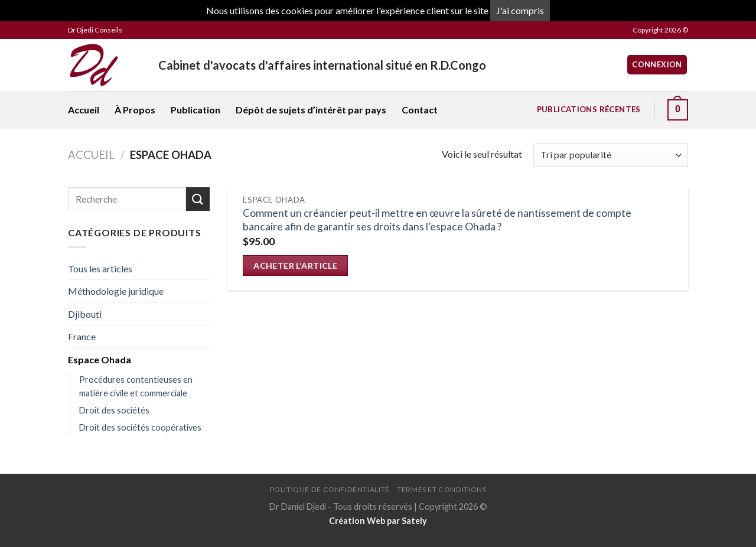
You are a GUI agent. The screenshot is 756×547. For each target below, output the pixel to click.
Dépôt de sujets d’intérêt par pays (311, 110)
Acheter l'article (295, 266)
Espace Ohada (100, 359)
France (82, 336)
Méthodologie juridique (116, 291)
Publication (195, 110)
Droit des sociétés (114, 410)
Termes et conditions (441, 489)
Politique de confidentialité (330, 489)
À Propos (135, 110)
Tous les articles (100, 268)
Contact (420, 110)
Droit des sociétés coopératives (140, 427)
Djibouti (85, 314)
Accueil (84, 110)
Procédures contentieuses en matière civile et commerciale (136, 386)
